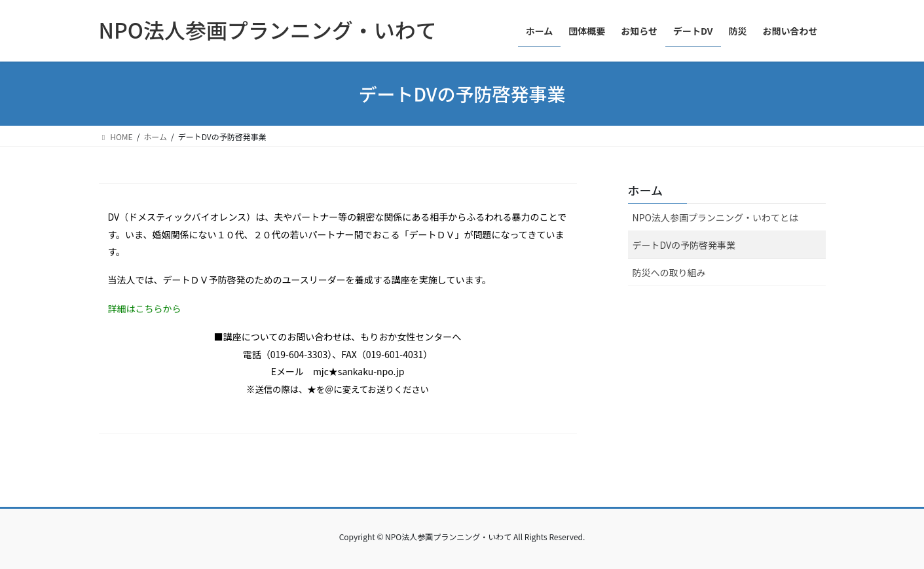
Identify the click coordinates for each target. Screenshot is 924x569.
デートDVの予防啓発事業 (684, 245)
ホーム (645, 190)
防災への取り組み (669, 272)
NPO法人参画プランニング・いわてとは (715, 217)
